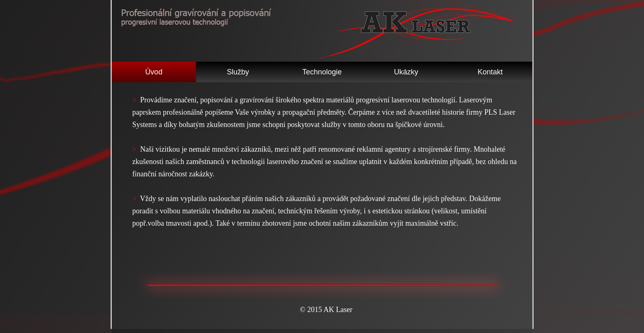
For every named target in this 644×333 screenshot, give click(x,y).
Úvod (154, 72)
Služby (238, 72)
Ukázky (406, 72)
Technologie (322, 72)
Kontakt (490, 72)
